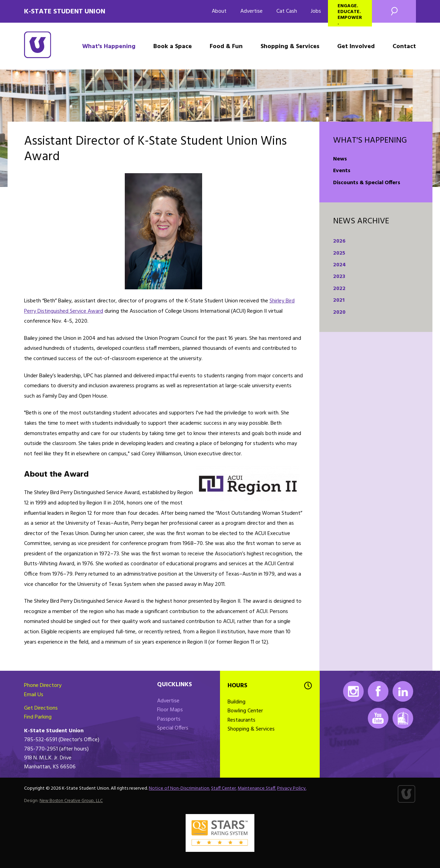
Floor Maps (170, 710)
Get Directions (41, 708)
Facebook (378, 691)
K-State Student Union (65, 12)
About (219, 11)
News (340, 159)
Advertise (251, 11)
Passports (169, 719)
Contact (404, 47)
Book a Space (173, 47)
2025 (339, 253)
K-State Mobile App (403, 718)
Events (342, 171)
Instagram (353, 691)
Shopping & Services (290, 47)
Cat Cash (287, 11)
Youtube (378, 718)
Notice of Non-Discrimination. (179, 788)
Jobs (316, 11)
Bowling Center (245, 711)
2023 (339, 277)
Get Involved (356, 47)
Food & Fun (226, 47)
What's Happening (109, 47)
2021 (339, 300)
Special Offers (173, 728)
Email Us (34, 695)
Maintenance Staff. (257, 788)
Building (236, 702)
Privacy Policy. (292, 788)
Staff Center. (224, 788)
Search (394, 11)
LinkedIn (403, 691)
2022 (339, 289)
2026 (339, 241)
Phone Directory (43, 686)
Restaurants (241, 720)
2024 (339, 265)
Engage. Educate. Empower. (350, 14)
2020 (339, 312)
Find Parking (38, 717)
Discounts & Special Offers (367, 183)
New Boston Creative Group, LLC (71, 801)
